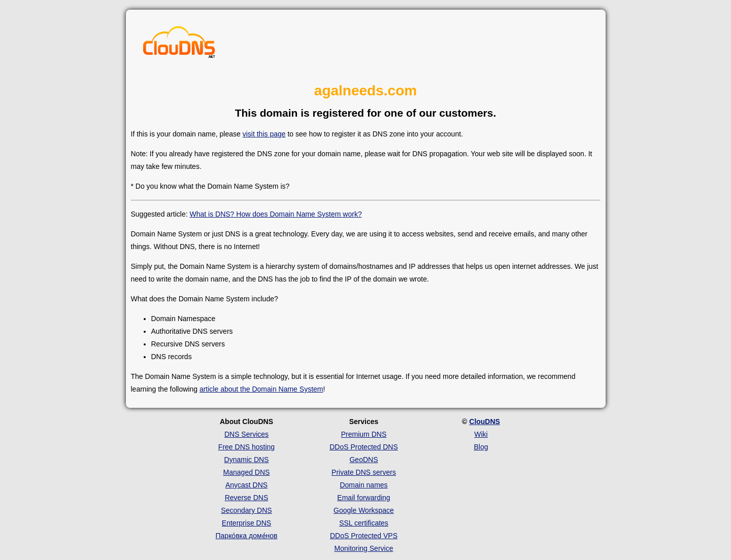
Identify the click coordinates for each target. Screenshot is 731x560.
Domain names (363, 485)
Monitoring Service (364, 548)
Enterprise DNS (246, 523)
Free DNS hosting (246, 447)
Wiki (481, 434)
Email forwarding (363, 498)
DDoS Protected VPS (364, 536)
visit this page (264, 134)
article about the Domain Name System (261, 389)
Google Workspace (364, 510)
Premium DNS (364, 434)
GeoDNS (363, 460)
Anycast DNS (246, 485)
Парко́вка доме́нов (247, 536)
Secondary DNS (246, 510)
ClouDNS (485, 422)
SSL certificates (364, 523)
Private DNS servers (364, 472)
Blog (481, 447)
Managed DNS (247, 472)
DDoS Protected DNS (364, 447)
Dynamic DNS (247, 460)
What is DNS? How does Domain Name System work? (275, 214)
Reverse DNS (247, 498)
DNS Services (246, 434)
